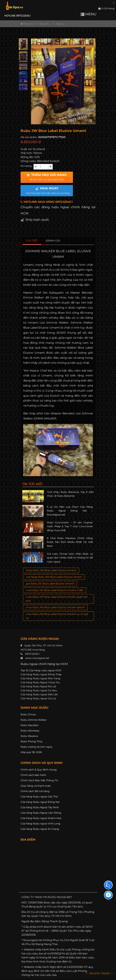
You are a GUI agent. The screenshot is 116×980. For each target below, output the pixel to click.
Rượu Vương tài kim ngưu (36, 747)
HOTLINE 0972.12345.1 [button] (17, 16)
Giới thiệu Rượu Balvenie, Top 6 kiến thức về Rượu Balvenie (71, 494)
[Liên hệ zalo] (108, 885)
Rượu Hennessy (30, 731)
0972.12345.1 (32, 654)
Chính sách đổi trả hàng (35, 791)
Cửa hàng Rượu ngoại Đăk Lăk (39, 694)
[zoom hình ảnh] (91, 121)
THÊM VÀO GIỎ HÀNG (47, 177)
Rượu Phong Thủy (32, 741)
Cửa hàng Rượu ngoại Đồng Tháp (41, 674)
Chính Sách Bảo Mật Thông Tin (39, 780)
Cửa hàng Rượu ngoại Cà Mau (39, 690)
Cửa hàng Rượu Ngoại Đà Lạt (38, 686)
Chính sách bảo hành (33, 775)
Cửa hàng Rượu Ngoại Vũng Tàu (40, 682)
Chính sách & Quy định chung (39, 770)
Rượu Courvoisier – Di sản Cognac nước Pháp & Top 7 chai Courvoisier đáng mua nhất (70, 526)
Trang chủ (28, 24)
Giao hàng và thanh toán (36, 786)
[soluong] (43, 167)
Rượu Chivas (28, 714)
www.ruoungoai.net (37, 658)
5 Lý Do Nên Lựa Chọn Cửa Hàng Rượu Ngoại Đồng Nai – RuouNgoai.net (70, 511)
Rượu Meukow (29, 736)
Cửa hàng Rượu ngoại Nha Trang (40, 678)
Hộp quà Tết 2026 (31, 752)
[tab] (32, 241)
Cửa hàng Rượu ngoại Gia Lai (38, 698)
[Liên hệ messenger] (108, 895)
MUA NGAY (48, 190)
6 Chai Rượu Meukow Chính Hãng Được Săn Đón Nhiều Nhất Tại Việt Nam (70, 542)
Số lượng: (26, 166)
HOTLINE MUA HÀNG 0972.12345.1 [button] (47, 202)
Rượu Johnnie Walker (34, 720)
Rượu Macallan (30, 725)
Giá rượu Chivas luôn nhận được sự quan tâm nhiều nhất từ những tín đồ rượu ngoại (70, 558)
